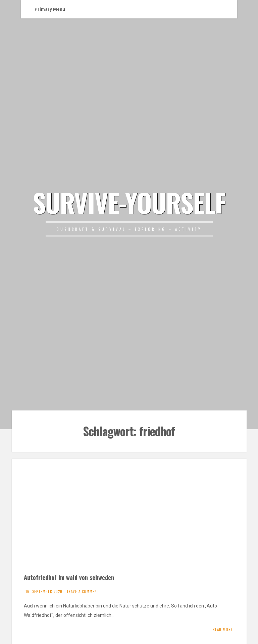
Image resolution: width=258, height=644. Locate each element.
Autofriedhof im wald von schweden (69, 577)
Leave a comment (83, 591)
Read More (223, 630)
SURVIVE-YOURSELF (129, 202)
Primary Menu (50, 9)
